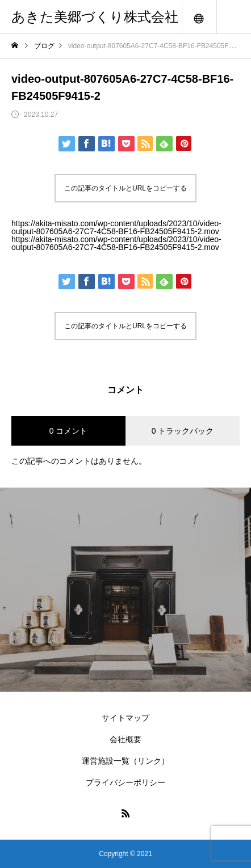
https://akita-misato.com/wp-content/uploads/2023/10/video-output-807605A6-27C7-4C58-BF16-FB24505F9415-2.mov (116, 227)
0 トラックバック (183, 431)
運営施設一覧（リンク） (125, 761)
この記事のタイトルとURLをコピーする (125, 188)
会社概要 (125, 739)
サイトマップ (125, 718)
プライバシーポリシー (125, 782)
